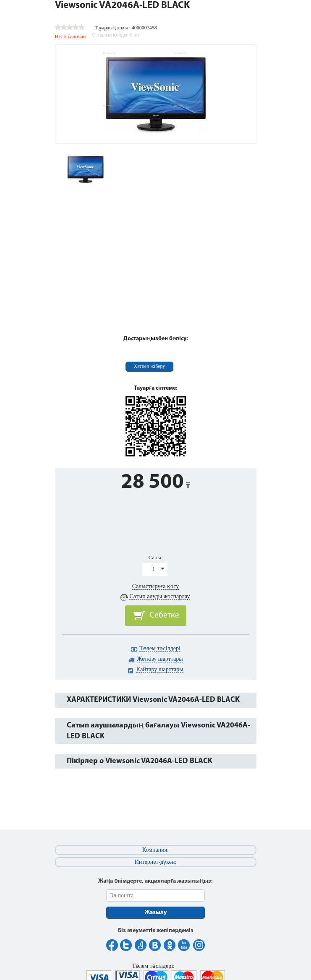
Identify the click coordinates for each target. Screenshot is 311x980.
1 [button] (154, 569)
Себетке (164, 615)
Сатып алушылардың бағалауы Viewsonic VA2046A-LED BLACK (158, 731)
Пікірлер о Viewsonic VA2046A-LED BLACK (140, 761)
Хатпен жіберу (150, 366)
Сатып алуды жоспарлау (159, 596)
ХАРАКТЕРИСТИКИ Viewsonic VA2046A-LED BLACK (153, 700)
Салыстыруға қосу (156, 586)
